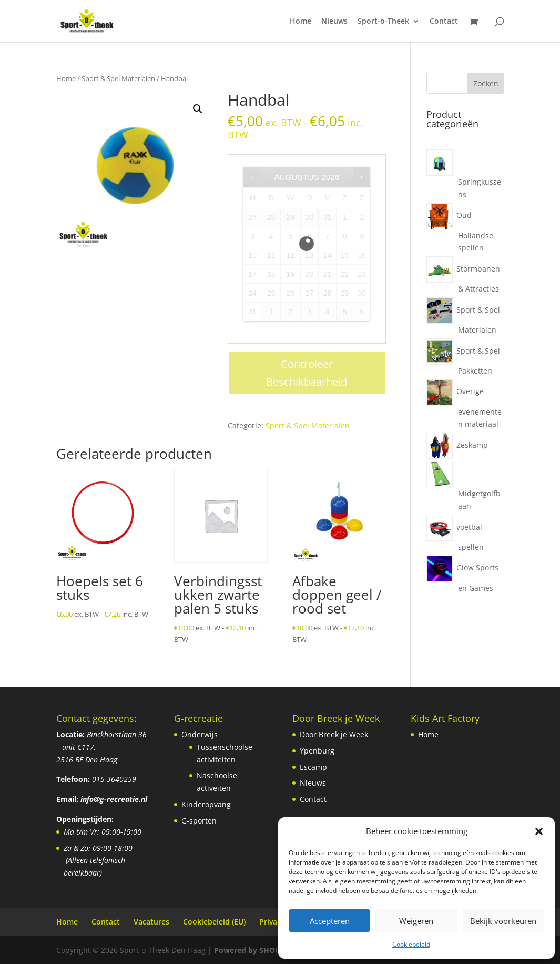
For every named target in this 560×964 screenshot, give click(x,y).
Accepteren (330, 921)
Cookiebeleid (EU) (214, 922)
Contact (444, 22)
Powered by (262, 950)
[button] (539, 831)
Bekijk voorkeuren (503, 921)
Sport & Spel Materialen (118, 78)
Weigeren (416, 921)
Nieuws (334, 22)
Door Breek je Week (334, 734)
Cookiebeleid (411, 944)
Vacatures (151, 922)
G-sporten (199, 821)
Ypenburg (317, 751)
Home (301, 22)
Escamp (313, 767)
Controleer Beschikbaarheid (307, 373)
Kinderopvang (206, 804)
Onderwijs (200, 734)
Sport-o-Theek (383, 22)
